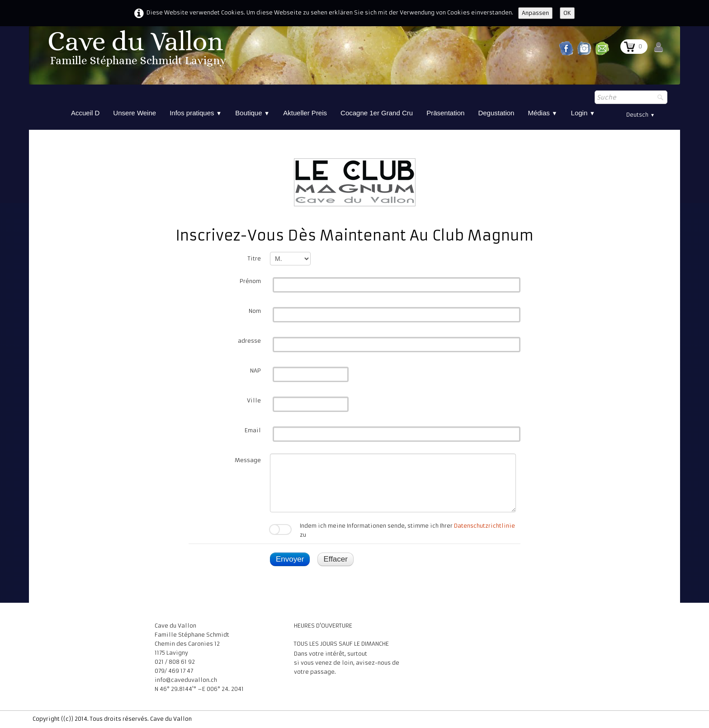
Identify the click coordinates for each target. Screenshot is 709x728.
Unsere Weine (135, 113)
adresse (249, 341)
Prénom (250, 281)
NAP (255, 371)
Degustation (496, 113)
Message (248, 460)
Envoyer (290, 559)
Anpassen (535, 13)
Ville (254, 400)
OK (567, 13)
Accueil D (85, 113)
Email (253, 430)
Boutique (252, 113)
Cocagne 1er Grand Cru (377, 113)
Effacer (336, 559)
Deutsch (640, 115)
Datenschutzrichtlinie (484, 526)
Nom (255, 311)
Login (583, 113)
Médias (542, 113)
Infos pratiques (196, 113)
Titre (254, 258)
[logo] (138, 51)
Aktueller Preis (305, 113)
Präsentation (445, 113)
